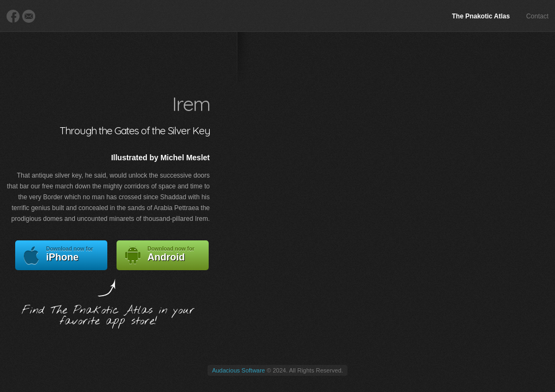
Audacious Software (238, 370)
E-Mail (29, 16)
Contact (537, 16)
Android (163, 255)
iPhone (61, 255)
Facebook (13, 16)
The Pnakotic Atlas (481, 16)
